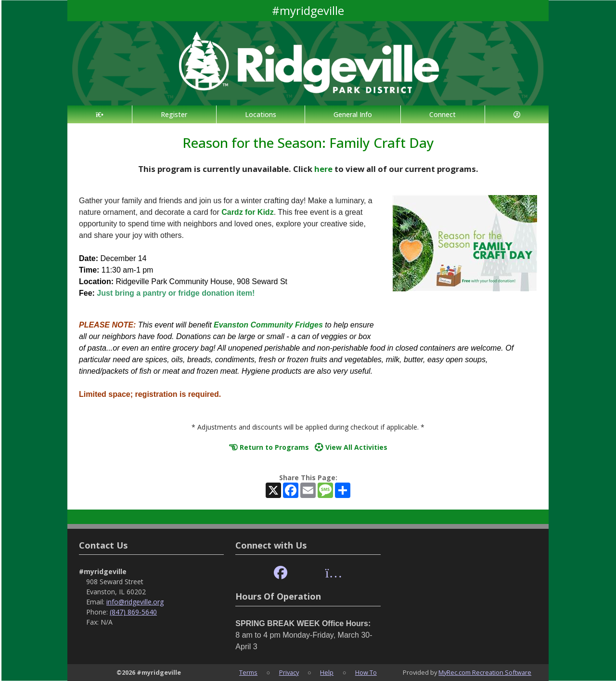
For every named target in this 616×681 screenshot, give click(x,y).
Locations (261, 114)
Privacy (289, 672)
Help (327, 672)
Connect (443, 114)
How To (366, 672)
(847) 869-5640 (133, 612)
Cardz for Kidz (247, 212)
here (323, 169)
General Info (353, 114)
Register (174, 114)
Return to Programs (269, 447)
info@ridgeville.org (135, 602)
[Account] (517, 114)
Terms (248, 672)
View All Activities (351, 447)
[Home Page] (100, 114)
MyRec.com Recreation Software (485, 672)
